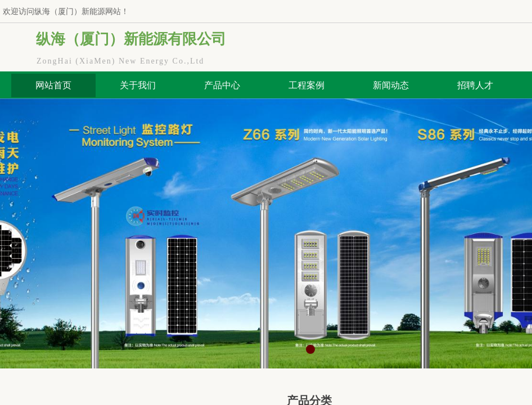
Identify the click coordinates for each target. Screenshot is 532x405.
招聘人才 (475, 85)
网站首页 (53, 85)
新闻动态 (391, 85)
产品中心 (222, 85)
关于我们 (138, 85)
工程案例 (306, 85)
